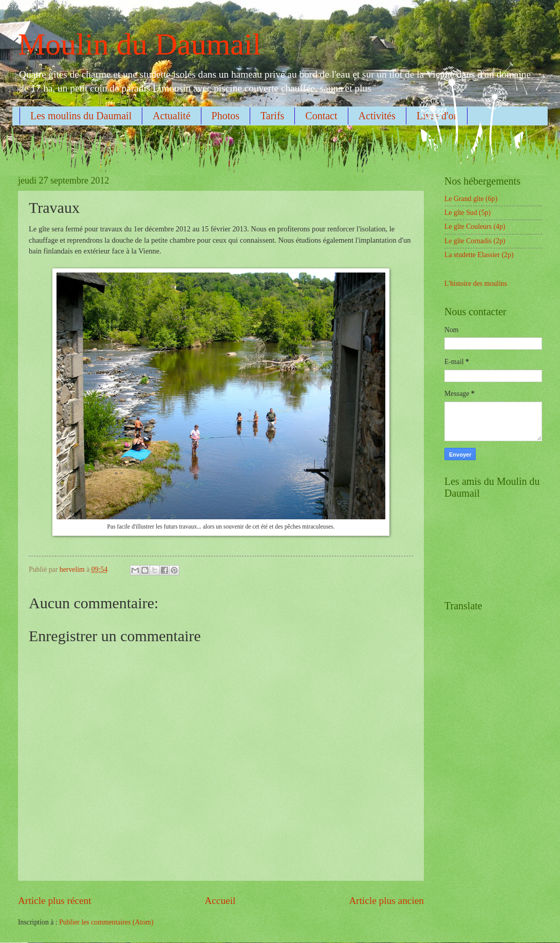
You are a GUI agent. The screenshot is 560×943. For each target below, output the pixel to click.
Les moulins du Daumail (81, 116)
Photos (226, 116)
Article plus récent (55, 901)
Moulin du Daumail (139, 44)
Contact (321, 116)
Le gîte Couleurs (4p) (475, 226)
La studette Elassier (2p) (479, 255)
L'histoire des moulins (476, 284)
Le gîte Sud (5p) (468, 213)
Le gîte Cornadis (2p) (475, 241)
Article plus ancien (386, 901)
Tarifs (272, 116)
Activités (377, 116)
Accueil (220, 901)
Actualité (171, 116)
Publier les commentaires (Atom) (106, 922)
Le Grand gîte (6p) (471, 199)
